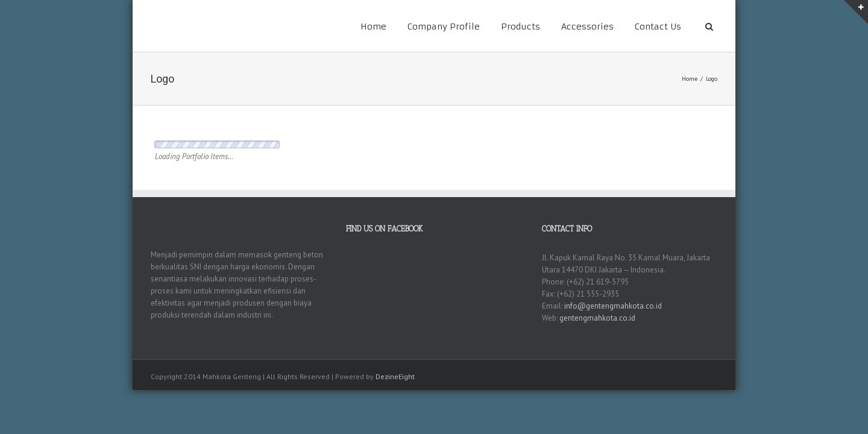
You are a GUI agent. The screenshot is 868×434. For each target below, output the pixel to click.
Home (373, 27)
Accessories (587, 27)
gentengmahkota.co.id (597, 318)
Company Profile (444, 27)
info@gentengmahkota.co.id (613, 306)
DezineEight (395, 376)
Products (520, 27)
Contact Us (658, 27)
